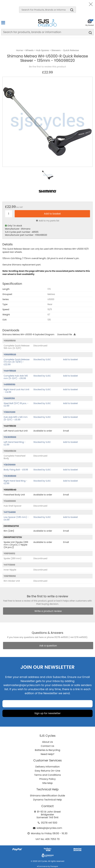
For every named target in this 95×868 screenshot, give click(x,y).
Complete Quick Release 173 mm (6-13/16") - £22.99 (17, 362)
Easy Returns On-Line (47, 771)
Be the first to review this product (47, 67)
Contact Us (47, 746)
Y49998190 (9, 384)
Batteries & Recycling (47, 750)
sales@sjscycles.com (49, 828)
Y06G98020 (10, 354)
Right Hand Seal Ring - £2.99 (15, 482)
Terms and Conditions (47, 775)
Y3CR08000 (10, 476)
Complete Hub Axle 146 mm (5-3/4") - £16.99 (16, 377)
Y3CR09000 (10, 437)
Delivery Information (47, 767)
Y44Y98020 (10, 371)
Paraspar (54, 866)
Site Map (48, 783)
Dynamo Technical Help (47, 800)
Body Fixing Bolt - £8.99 (16, 470)
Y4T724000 (10, 512)
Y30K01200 (9, 412)
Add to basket (70, 359)
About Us (47, 742)
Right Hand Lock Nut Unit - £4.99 (16, 391)
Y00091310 (9, 398)
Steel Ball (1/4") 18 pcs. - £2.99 (16, 405)
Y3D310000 (10, 465)
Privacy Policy (47, 779)
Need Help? (47, 754)
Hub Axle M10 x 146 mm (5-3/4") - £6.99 (16, 418)
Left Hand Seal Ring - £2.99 (15, 443)
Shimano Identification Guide (47, 796)
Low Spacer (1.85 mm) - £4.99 (16, 518)
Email (66, 431)
